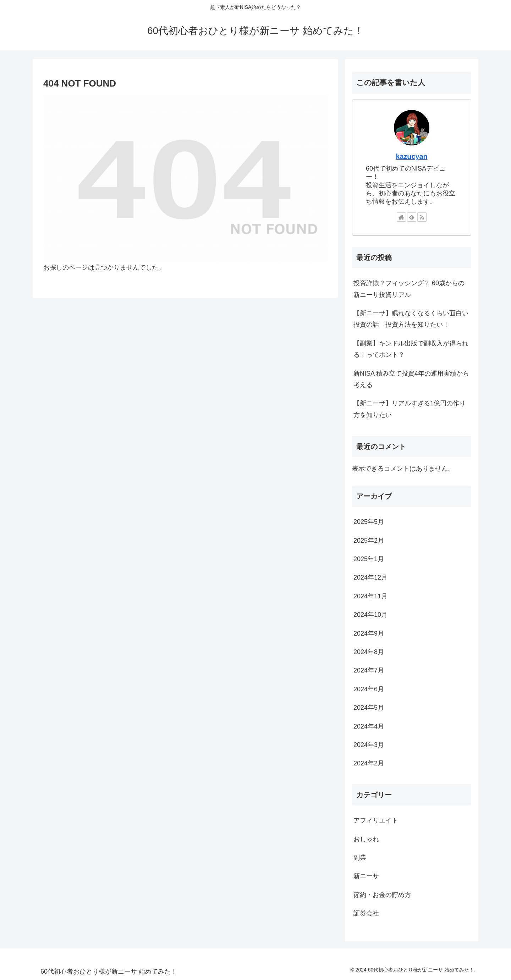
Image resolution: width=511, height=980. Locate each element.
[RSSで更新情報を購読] (422, 217)
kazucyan (411, 156)
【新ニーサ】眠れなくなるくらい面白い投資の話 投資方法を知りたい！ (411, 319)
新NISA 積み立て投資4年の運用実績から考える (411, 379)
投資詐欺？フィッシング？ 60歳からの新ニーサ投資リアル (409, 289)
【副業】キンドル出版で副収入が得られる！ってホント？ (411, 349)
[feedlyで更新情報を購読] (412, 217)
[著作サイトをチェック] (401, 217)
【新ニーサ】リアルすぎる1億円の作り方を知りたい (410, 409)
